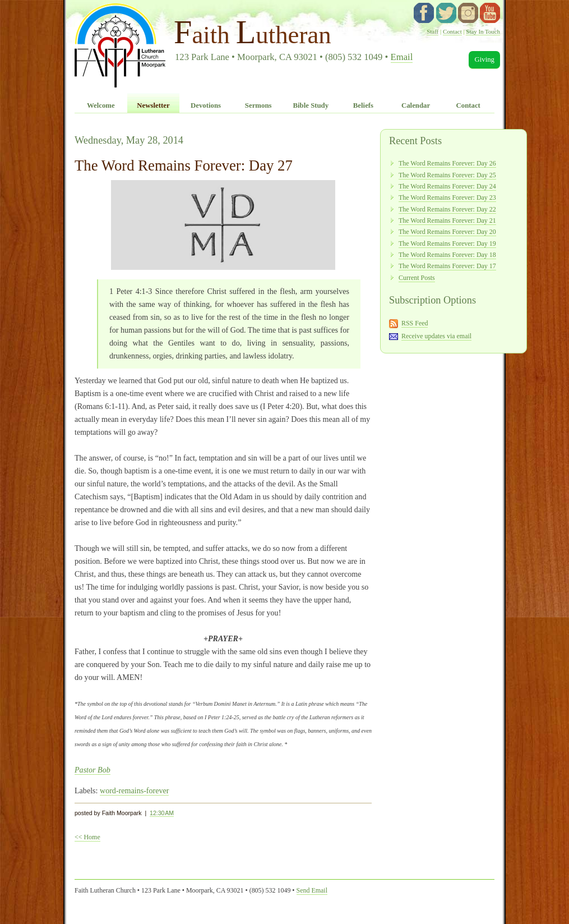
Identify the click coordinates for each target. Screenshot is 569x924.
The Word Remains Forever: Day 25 (447, 175)
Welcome (101, 105)
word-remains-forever (135, 790)
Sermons (258, 105)
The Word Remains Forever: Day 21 (447, 220)
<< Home (87, 837)
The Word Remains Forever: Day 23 (447, 197)
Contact (452, 31)
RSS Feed (415, 323)
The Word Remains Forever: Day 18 (447, 255)
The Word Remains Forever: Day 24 (447, 186)
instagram (468, 13)
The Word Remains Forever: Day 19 (447, 243)
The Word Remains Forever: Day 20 (447, 232)
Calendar (416, 105)
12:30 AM (162, 813)
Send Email (312, 890)
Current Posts (417, 278)
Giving (484, 59)
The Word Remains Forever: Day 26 (447, 163)
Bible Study (311, 105)
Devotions (206, 105)
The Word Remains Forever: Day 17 (447, 266)
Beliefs (363, 105)
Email (402, 57)
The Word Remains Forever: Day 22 (447, 209)
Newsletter (153, 105)
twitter (446, 13)
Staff (432, 31)
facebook (424, 13)
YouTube (490, 13)
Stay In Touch (483, 31)
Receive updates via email (436, 336)
